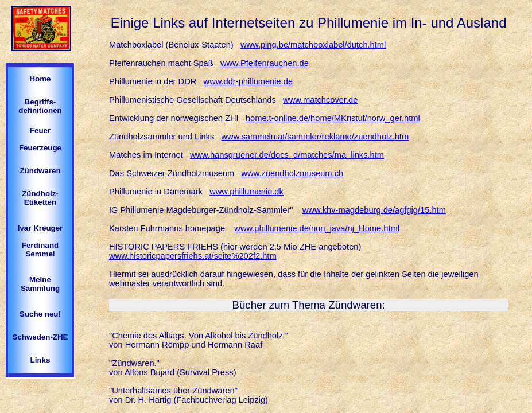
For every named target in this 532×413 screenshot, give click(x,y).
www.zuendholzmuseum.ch (293, 173)
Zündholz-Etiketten (40, 198)
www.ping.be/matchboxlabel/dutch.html (313, 45)
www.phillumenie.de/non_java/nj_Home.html (317, 228)
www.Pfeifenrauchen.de (265, 63)
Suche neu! (40, 314)
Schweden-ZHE (40, 337)
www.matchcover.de (320, 100)
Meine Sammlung (40, 284)
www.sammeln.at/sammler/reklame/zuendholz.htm (315, 137)
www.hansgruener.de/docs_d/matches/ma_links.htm (287, 155)
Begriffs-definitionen (40, 106)
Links (40, 360)
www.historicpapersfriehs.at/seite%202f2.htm (193, 256)
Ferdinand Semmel (40, 250)
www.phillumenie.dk (246, 192)
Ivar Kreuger (40, 228)
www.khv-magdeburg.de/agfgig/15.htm (374, 210)
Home (40, 79)
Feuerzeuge (40, 148)
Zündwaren (40, 171)
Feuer (40, 130)
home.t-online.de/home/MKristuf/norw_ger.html (333, 118)
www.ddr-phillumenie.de (248, 81)
